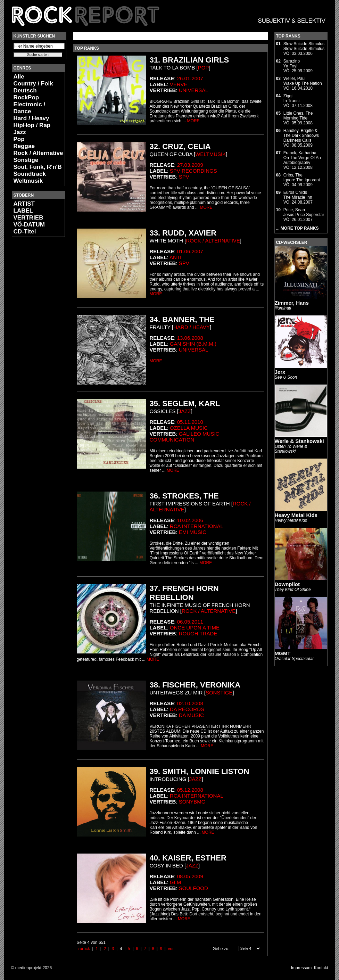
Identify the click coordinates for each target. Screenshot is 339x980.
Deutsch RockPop (26, 94)
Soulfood (193, 888)
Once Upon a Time (195, 628)
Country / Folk (33, 84)
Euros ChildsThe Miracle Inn (298, 195)
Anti (175, 257)
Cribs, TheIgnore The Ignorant (302, 178)
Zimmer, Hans (292, 303)
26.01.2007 (190, 78)
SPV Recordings (193, 171)
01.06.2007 (190, 251)
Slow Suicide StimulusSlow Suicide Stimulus (304, 46)
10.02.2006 (190, 520)
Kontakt (321, 968)
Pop (19, 139)
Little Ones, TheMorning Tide (298, 116)
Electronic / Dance (30, 108)
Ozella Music (189, 428)
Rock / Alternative (38, 153)
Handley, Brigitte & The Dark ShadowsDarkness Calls (301, 135)
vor (171, 949)
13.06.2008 (190, 338)
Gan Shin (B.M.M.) (193, 344)
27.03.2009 (190, 165)
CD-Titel (25, 232)
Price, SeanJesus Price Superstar (304, 212)
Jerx (280, 372)
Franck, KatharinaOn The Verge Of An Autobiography (302, 158)
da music (192, 715)
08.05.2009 (190, 876)
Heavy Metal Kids (296, 515)
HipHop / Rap (32, 125)
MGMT (283, 653)
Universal (194, 90)
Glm (176, 882)
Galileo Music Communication (185, 437)
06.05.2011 (190, 622)
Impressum (301, 968)
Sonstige (26, 160)
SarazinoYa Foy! (292, 64)
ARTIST (24, 204)
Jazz (20, 132)
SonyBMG (192, 802)
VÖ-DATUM (29, 225)
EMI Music (193, 532)
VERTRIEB (28, 218)
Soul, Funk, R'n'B (38, 167)
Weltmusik (28, 181)
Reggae (24, 146)
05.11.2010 (190, 422)
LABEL (23, 211)
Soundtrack (30, 174)
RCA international (197, 526)
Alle (19, 77)
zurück (84, 949)
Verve (179, 84)
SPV (184, 177)
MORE (193, 121)
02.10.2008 (190, 703)
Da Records (187, 709)
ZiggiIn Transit (292, 98)
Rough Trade (198, 633)
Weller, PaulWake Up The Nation (303, 81)
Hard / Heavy (31, 118)
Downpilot (287, 584)
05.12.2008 (190, 790)
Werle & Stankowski (299, 441)
